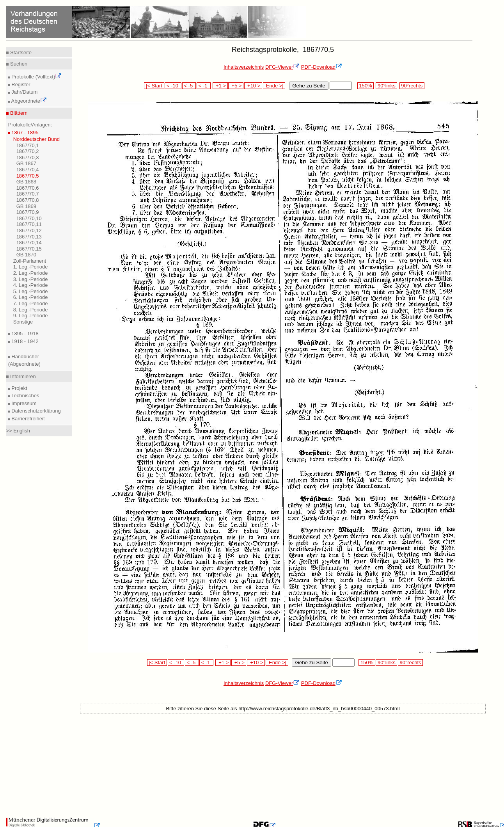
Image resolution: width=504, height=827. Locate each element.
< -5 (189, 86)
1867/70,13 (29, 237)
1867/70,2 (28, 151)
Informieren (22, 376)
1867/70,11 (29, 224)
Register (20, 84)
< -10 (173, 86)
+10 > (253, 86)
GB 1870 (26, 255)
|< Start (154, 86)
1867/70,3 (28, 157)
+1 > (220, 86)
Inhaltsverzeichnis (244, 67)
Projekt (19, 388)
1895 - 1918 (24, 333)
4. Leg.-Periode (31, 285)
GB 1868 (26, 182)
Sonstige (23, 322)
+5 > (236, 86)
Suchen (18, 64)
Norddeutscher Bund (36, 139)
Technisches (25, 396)
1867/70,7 (28, 194)
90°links (386, 86)
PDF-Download (322, 67)
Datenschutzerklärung (35, 411)
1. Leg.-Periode (31, 267)
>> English (18, 431)
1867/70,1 (28, 145)
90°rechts (412, 86)
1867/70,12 (29, 230)
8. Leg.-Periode (31, 310)
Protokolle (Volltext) (36, 77)
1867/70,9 (28, 212)
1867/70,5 (28, 176)
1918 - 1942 (24, 341)
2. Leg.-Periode (31, 273)
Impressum (23, 403)
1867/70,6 (28, 188)
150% (366, 86)
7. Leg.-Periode (31, 303)
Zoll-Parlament (30, 261)
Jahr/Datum (24, 92)
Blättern (18, 113)
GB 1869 (26, 206)
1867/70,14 (29, 243)
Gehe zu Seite (309, 86)
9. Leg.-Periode (31, 316)
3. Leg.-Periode (31, 279)
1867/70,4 (28, 170)
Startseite (20, 52)
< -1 (204, 86)
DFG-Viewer (282, 67)
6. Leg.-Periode (31, 297)
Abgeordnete (28, 101)
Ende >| (274, 86)
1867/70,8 (28, 200)
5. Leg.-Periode (31, 291)
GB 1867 (26, 163)
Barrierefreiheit (28, 419)
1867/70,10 (29, 218)
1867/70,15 (29, 249)
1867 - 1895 (24, 132)
